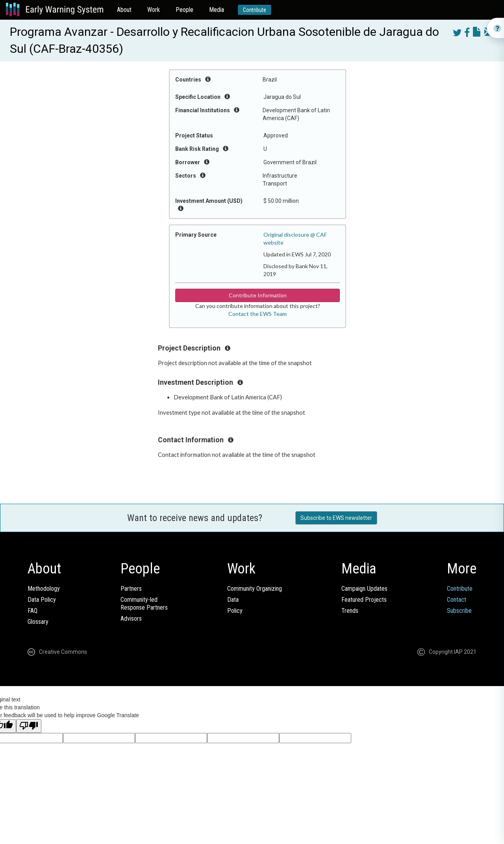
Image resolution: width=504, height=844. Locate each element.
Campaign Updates (364, 589)
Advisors (131, 619)
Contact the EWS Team (258, 314)
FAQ (32, 611)
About (124, 10)
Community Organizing (255, 589)
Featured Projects (364, 600)
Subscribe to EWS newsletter (336, 518)
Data (233, 600)
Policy (235, 611)
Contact (457, 600)
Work (154, 10)
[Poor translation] (29, 726)
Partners (131, 589)
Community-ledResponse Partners (144, 604)
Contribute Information (258, 295)
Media (217, 10)
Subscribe (459, 611)
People (184, 10)
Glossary (38, 622)
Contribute (255, 10)
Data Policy (42, 600)
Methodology (44, 589)
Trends (350, 611)
